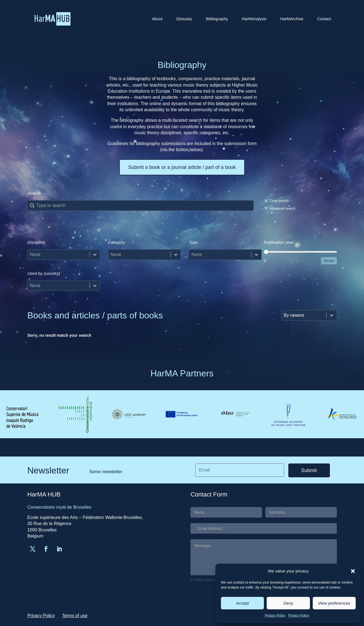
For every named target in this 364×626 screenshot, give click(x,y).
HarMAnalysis (254, 19)
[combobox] (58, 255)
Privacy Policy (275, 615)
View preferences (334, 603)
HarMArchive (292, 19)
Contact (324, 19)
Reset (329, 261)
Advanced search (283, 209)
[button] (353, 571)
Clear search (279, 201)
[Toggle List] (95, 255)
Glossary (184, 19)
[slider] (266, 252)
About (157, 19)
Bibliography (217, 19)
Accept (243, 603)
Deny (288, 603)
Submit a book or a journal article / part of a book (182, 167)
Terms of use (75, 616)
